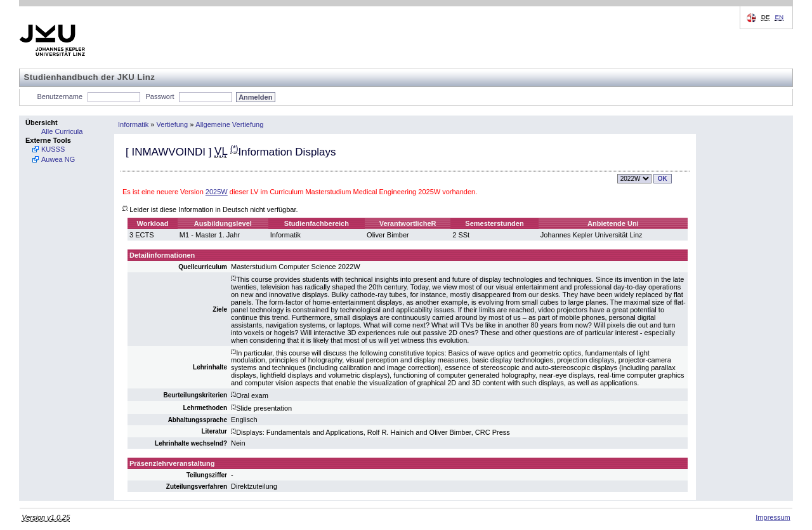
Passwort (160, 96)
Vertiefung (173, 124)
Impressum (773, 517)
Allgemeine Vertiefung (229, 124)
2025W (217, 192)
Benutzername (60, 96)
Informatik (133, 124)
